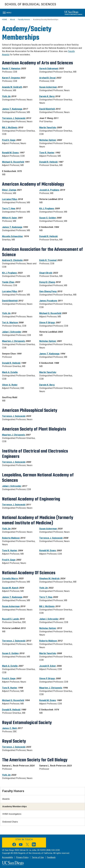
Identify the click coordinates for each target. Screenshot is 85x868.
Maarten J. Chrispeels (14, 341)
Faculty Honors (24, 19)
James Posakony (48, 301)
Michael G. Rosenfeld (13, 162)
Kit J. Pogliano (47, 208)
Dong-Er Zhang (47, 282)
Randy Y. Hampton (11, 68)
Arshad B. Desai (47, 78)
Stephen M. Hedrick (49, 579)
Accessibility (8, 857)
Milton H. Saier (10, 218)
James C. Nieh (9, 728)
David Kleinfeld (47, 109)
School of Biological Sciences (30, 4)
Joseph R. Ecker (48, 666)
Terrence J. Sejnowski (14, 118)
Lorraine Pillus (10, 199)
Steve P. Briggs (47, 323)
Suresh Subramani (49, 68)
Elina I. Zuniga (9, 190)
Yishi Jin (6, 96)
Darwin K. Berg (47, 96)
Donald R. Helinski (48, 162)
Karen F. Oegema (11, 78)
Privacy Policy (22, 857)
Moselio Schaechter (13, 236)
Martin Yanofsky (48, 128)
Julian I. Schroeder (12, 332)
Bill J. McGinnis (10, 128)
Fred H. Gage (9, 140)
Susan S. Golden (48, 218)
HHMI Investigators (12, 814)
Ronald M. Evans (10, 153)
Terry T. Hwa (9, 208)
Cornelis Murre (10, 579)
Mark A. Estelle (10, 372)
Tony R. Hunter (47, 153)
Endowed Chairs (10, 822)
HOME (5, 19)
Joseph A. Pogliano (49, 190)
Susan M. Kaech (10, 588)
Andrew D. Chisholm (12, 260)
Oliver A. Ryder (10, 385)
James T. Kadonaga (12, 109)
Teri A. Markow (10, 323)
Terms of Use (38, 857)
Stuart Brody (46, 273)
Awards (6, 799)
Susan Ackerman (48, 87)
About (12, 19)
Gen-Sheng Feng (48, 291)
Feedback (51, 857)
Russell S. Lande (11, 619)
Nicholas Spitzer (48, 140)
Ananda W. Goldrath (12, 87)
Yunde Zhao (8, 282)
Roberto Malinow (11, 538)
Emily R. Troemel (48, 260)
